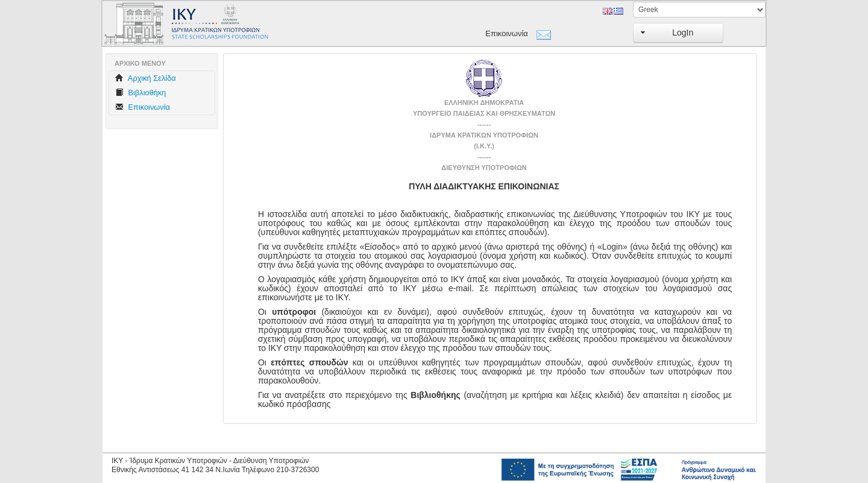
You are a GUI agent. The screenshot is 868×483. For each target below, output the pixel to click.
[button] (678, 33)
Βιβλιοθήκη (140, 93)
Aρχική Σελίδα (146, 78)
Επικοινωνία (507, 33)
